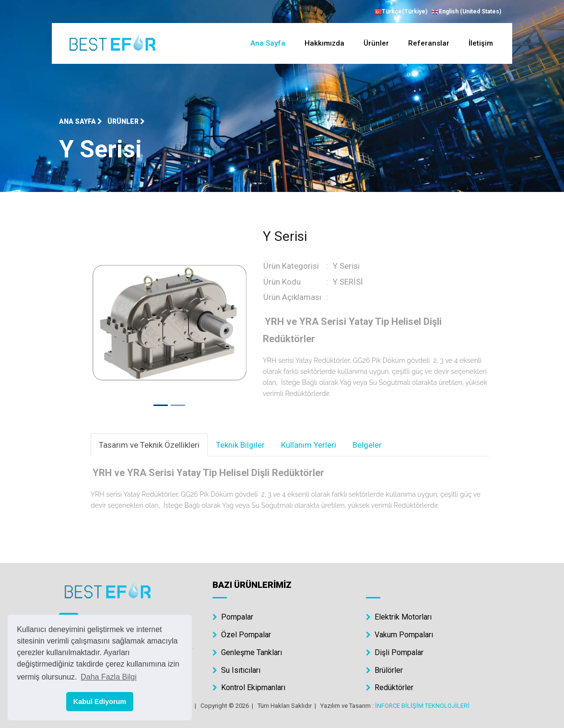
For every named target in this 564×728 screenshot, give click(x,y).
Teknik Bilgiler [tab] (240, 445)
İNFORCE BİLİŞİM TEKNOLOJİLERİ (422, 706)
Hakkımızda (324, 43)
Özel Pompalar (242, 635)
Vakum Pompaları (399, 635)
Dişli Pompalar (395, 652)
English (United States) (466, 12)
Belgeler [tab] (367, 445)
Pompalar (233, 617)
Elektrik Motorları (399, 617)
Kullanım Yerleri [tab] (309, 445)
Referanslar (429, 43)
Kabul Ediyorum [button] (100, 702)
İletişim (481, 43)
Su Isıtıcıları (236, 670)
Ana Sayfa (268, 43)
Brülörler (384, 670)
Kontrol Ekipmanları (249, 687)
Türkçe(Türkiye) (401, 12)
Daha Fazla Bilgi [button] (109, 677)
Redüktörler (390, 687)
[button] (102, 322)
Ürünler (376, 43)
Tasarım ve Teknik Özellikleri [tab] (149, 445)
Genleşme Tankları (247, 652)
